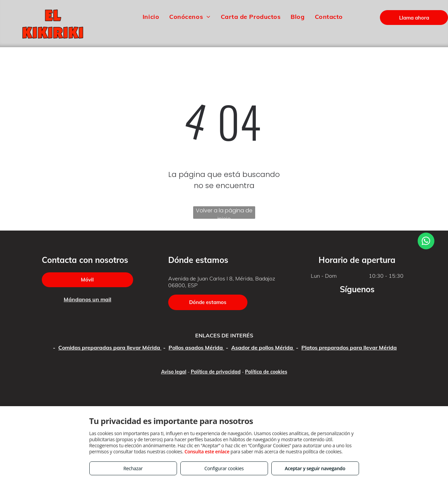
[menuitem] (151, 17)
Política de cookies (266, 372)
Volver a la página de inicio (224, 213)
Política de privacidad (216, 372)
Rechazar (133, 468)
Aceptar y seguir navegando (315, 468)
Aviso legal (174, 372)
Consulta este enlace (207, 451)
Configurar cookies (224, 468)
